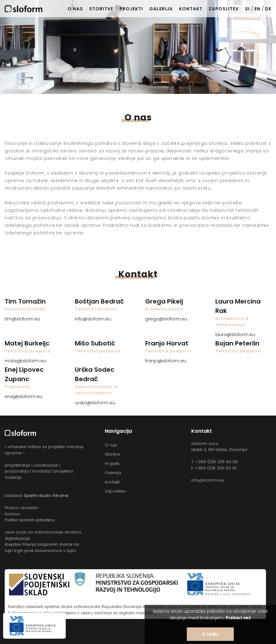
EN (257, 9)
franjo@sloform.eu (166, 361)
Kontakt (191, 9)
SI (247, 9)
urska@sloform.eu (95, 403)
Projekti (131, 9)
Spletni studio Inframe (46, 496)
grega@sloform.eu (166, 319)
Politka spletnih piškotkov (30, 520)
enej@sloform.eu (23, 396)
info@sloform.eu (93, 319)
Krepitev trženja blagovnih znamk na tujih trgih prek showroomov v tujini (42, 547)
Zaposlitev (224, 9)
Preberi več (238, 618)
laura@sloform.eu (235, 335)
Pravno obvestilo (22, 508)
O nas (75, 9)
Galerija (161, 9)
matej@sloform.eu (25, 361)
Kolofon (12, 514)
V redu (210, 634)
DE (268, 9)
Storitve (101, 9)
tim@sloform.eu (22, 319)
